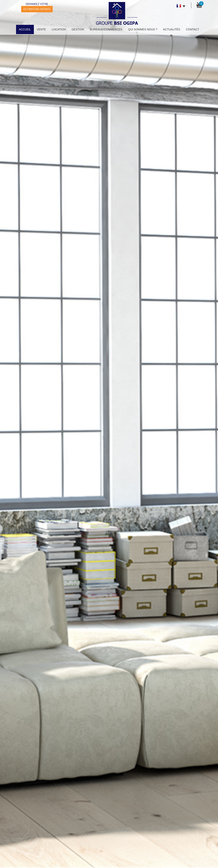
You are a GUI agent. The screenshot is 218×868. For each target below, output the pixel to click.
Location (59, 29)
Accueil (25, 29)
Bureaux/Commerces (106, 29)
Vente (41, 29)
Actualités (171, 29)
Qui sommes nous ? (143, 29)
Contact (193, 29)
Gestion (78, 29)
